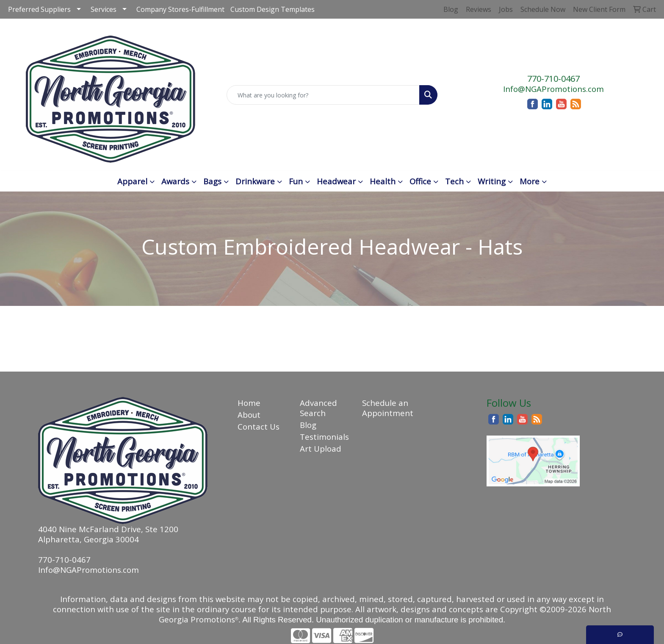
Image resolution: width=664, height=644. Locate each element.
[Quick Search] (323, 95)
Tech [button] (454, 181)
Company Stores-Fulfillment (180, 9)
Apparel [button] (132, 181)
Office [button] (420, 181)
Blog (308, 425)
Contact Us (259, 426)
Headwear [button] (336, 181)
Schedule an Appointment (388, 408)
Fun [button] (296, 181)
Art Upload (321, 448)
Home (249, 403)
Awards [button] (175, 181)
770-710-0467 (553, 79)
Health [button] (383, 181)
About (249, 415)
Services (104, 9)
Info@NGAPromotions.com (553, 89)
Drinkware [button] (255, 181)
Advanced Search (318, 408)
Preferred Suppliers (39, 9)
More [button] (530, 181)
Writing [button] (492, 181)
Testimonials (324, 437)
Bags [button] (212, 181)
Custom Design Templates (273, 9)
